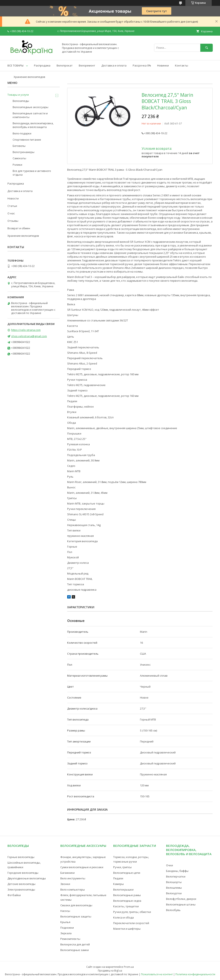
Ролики (17, 165)
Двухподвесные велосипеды (27, 878)
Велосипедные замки (75, 950)
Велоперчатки (176, 876)
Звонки (65, 884)
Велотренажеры (24, 152)
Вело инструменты (73, 878)
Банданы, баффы (177, 871)
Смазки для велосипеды (76, 905)
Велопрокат (65, 65)
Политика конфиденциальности (195, 974)
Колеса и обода (123, 917)
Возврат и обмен (19, 228)
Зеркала (66, 933)
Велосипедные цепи (127, 873)
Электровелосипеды (21, 889)
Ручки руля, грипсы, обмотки (132, 912)
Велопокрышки (123, 889)
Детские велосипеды (21, 884)
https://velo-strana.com (26, 330)
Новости (13, 198)
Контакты (182, 65)
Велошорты (174, 882)
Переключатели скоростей (131, 923)
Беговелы (19, 146)
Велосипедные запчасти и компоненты (30, 115)
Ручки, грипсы (122, 867)
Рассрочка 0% (142, 65)
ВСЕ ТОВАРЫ (15, 65)
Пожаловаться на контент (157, 974)
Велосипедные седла (127, 901)
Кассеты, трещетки (126, 906)
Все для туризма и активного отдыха (32, 173)
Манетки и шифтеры (127, 929)
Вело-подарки (22, 133)
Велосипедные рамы (127, 895)
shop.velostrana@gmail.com (29, 336)
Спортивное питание (27, 140)
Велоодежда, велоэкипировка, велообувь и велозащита (33, 125)
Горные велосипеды (21, 857)
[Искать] (207, 48)
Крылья (65, 922)
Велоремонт (87, 65)
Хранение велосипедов (29, 77)
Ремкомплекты (70, 939)
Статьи (12, 206)
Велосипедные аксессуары (30, 107)
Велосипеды (21, 101)
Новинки (163, 65)
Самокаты (19, 158)
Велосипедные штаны (181, 904)
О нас (11, 213)
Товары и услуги (18, 95)
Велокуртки (174, 893)
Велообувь (173, 910)
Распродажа (42, 65)
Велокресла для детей (75, 944)
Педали (118, 878)
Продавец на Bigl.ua (110, 971)
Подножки (67, 928)
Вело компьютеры (73, 889)
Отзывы (13, 221)
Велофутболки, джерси (181, 899)
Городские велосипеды (23, 873)
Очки (170, 865)
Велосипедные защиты (76, 916)
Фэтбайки (14, 895)
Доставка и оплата (114, 65)
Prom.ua (129, 967)
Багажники (67, 873)
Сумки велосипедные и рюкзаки (82, 867)
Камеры (119, 884)
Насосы (65, 911)
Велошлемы (174, 888)
